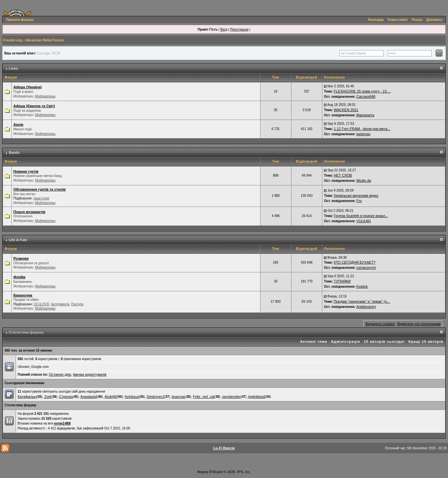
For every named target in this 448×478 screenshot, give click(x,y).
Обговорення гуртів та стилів (39, 189)
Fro (359, 201)
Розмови (21, 258)
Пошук (417, 20)
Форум (203, 472)
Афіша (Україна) (28, 87)
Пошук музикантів (29, 212)
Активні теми (314, 341)
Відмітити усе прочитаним (419, 324)
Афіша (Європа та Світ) (34, 106)
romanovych (366, 268)
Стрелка (66, 397)
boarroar (179, 397)
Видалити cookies (380, 324)
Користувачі (398, 20)
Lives (13, 68)
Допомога (434, 20)
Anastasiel (89, 397)
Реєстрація (239, 29)
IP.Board (216, 472)
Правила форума (20, 20)
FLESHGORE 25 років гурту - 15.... (362, 91)
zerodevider (231, 397)
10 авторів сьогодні (384, 341)
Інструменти (60, 304)
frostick (362, 286)
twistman (364, 134)
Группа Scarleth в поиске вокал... (361, 216)
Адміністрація (346, 341)
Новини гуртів (26, 171)
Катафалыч (27, 397)
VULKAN (364, 221)
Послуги (77, 304)
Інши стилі (41, 198)
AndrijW (111, 397)
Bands (14, 152)
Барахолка (23, 295)
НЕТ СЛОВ (343, 175)
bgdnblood (257, 397)
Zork (48, 397)
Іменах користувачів (90, 374)
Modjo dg (364, 181)
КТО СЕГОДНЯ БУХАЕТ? (355, 262)
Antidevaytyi (366, 307)
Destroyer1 (155, 397)
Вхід (224, 29)
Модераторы (45, 96)
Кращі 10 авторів (426, 341)
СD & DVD (41, 304)
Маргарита (365, 115)
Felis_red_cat (204, 397)
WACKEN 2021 (346, 110)
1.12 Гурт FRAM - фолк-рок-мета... (362, 129)
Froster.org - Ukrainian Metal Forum (34, 40)
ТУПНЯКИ (342, 281)
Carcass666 (366, 96)
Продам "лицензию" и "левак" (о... (362, 301)
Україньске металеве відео (356, 196)
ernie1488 (62, 423)
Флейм (19, 277)
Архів (18, 124)
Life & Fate (18, 240)
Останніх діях (60, 374)
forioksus (132, 397)
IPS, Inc (244, 472)
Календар (376, 20)
